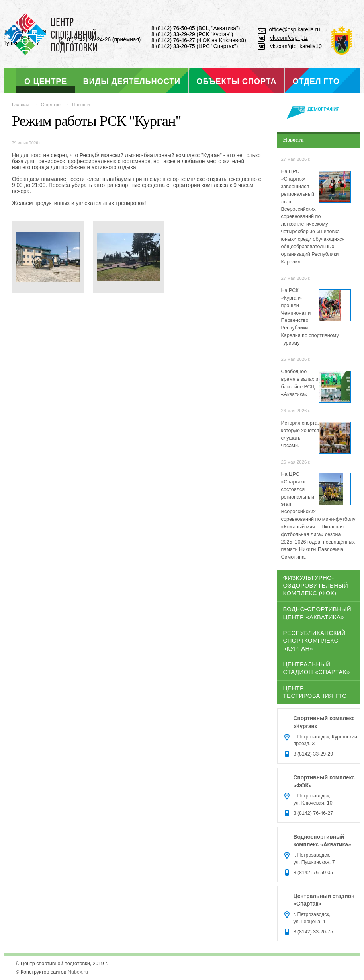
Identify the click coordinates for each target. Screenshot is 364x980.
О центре (46, 81)
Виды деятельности (132, 81)
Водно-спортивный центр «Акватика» (317, 613)
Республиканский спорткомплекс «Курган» (315, 641)
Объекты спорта (236, 81)
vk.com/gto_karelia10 (296, 46)
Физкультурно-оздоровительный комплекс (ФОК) (316, 585)
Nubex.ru (78, 972)
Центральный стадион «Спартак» (317, 668)
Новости (81, 105)
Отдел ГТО (316, 81)
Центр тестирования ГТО (315, 692)
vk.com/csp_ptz (289, 38)
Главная (21, 105)
